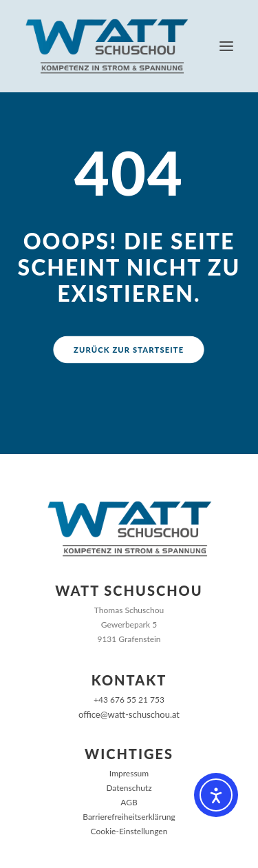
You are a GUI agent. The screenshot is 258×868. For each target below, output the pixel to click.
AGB (129, 802)
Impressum (129, 773)
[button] (226, 46)
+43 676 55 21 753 (129, 700)
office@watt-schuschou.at (129, 714)
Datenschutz (129, 788)
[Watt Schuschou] (107, 46)
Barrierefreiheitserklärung (129, 817)
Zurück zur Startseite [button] (129, 349)
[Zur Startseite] (129, 529)
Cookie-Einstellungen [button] (129, 831)
